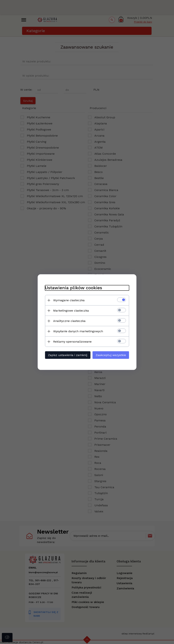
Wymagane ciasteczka (69, 300)
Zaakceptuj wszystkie (111, 355)
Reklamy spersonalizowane (72, 342)
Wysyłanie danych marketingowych (78, 331)
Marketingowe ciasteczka (71, 311)
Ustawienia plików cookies (73, 288)
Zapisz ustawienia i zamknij (67, 355)
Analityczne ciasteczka (69, 321)
